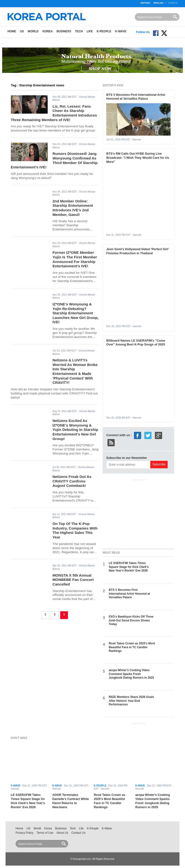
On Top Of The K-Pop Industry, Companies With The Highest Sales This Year (75, 530)
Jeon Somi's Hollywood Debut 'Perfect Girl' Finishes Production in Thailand (138, 251)
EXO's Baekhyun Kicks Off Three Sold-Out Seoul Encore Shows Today (131, 620)
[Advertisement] (139, 513)
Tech (79, 31)
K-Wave (121, 31)
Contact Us (78, 833)
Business (64, 31)
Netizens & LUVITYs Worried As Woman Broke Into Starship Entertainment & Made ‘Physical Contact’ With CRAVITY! (75, 371)
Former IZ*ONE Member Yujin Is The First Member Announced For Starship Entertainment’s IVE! (75, 259)
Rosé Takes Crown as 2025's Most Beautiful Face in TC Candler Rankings (132, 647)
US (22, 31)
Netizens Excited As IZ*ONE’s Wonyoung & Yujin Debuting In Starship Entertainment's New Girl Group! (75, 430)
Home (12, 31)
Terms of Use (45, 833)
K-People (104, 31)
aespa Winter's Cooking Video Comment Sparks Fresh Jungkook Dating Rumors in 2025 (131, 674)
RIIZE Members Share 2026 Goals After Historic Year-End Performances (131, 701)
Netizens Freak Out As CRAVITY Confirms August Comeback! (72, 481)
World (33, 31)
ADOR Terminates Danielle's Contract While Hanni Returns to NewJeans (71, 801)
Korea (48, 31)
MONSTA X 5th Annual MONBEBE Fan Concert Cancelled (73, 580)
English (159, 3)
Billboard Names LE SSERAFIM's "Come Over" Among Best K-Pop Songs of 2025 (136, 343)
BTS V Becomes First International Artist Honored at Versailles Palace (136, 97)
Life (90, 31)
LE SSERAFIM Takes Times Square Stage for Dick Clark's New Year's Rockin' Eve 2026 (129, 567)
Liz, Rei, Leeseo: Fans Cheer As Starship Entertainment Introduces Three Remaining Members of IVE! (54, 113)
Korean (173, 3)
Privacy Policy (25, 833)
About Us (62, 833)
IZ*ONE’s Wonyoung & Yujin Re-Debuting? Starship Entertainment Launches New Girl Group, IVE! (76, 313)
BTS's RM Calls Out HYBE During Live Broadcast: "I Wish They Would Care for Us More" (138, 158)
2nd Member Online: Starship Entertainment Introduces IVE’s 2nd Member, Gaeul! (73, 208)
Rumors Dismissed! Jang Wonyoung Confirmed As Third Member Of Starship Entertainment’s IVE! (54, 160)
